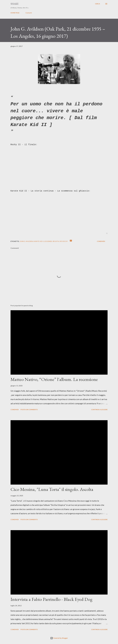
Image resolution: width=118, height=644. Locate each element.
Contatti (29, 13)
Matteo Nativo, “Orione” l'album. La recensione (54, 379)
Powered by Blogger (59, 638)
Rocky (65, 241)
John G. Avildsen (26, 241)
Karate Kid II (39, 241)
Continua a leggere (99, 410)
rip (61, 241)
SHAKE (15, 4)
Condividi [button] (101, 241)
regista (56, 241)
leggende (48, 241)
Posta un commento (29, 410)
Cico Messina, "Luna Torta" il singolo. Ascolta (52, 489)
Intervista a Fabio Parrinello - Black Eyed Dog (51, 599)
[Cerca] (97, 4)
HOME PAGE (15, 13)
